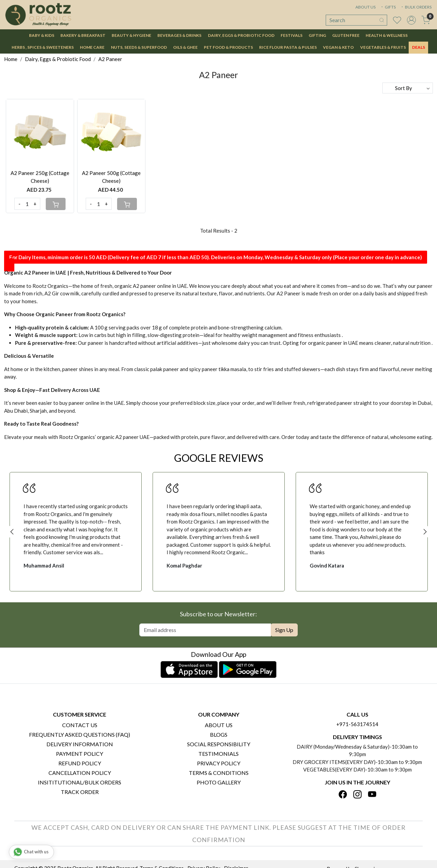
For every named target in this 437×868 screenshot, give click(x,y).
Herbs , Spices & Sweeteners (43, 47)
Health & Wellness (387, 35)
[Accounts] (411, 20)
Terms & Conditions (219, 773)
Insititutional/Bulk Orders (80, 782)
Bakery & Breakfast (83, 35)
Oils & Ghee (185, 47)
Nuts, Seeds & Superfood (139, 47)
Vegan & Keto (338, 47)
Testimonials (218, 754)
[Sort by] (408, 88)
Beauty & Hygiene (131, 35)
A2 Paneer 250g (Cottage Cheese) (40, 177)
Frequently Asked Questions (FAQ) (80, 734)
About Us (219, 725)
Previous (12, 532)
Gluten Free (346, 35)
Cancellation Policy (80, 773)
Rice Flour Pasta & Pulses (288, 47)
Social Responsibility (219, 744)
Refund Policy (80, 763)
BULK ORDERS (416, 7)
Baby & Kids (42, 35)
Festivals (292, 35)
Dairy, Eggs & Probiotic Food (241, 35)
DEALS (419, 47)
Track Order (80, 792)
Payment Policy (80, 754)
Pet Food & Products (228, 47)
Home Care (92, 47)
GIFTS (388, 7)
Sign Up (284, 630)
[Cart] (56, 204)
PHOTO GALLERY (219, 782)
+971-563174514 (357, 724)
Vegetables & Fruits (383, 47)
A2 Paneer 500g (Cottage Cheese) (111, 177)
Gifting (317, 35)
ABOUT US (365, 7)
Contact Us (80, 725)
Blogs (219, 734)
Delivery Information (80, 744)
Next (425, 532)
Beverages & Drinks (179, 35)
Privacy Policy (219, 763)
